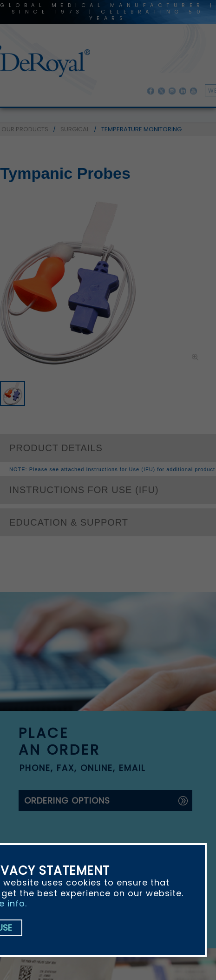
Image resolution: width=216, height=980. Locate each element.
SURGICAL (75, 129)
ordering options (67, 801)
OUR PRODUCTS (25, 129)
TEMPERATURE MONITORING (141, 129)
